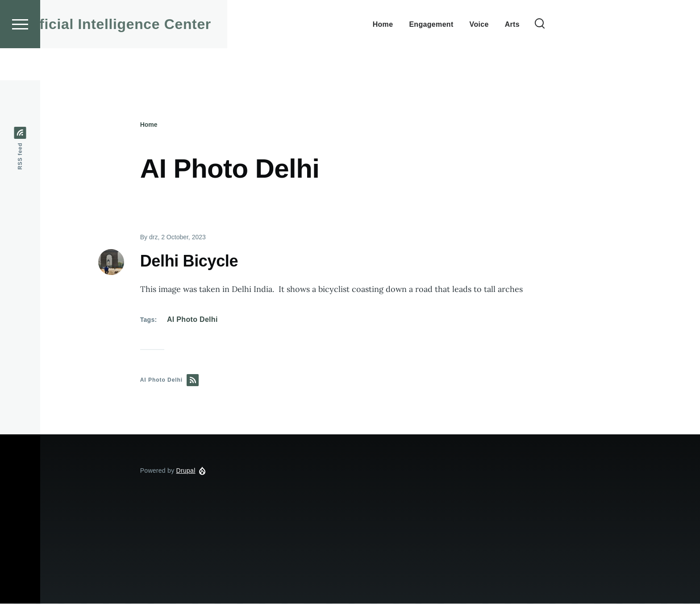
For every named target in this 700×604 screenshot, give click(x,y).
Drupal (186, 471)
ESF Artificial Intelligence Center (171, 56)
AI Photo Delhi (192, 320)
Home (149, 125)
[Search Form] (615, 56)
